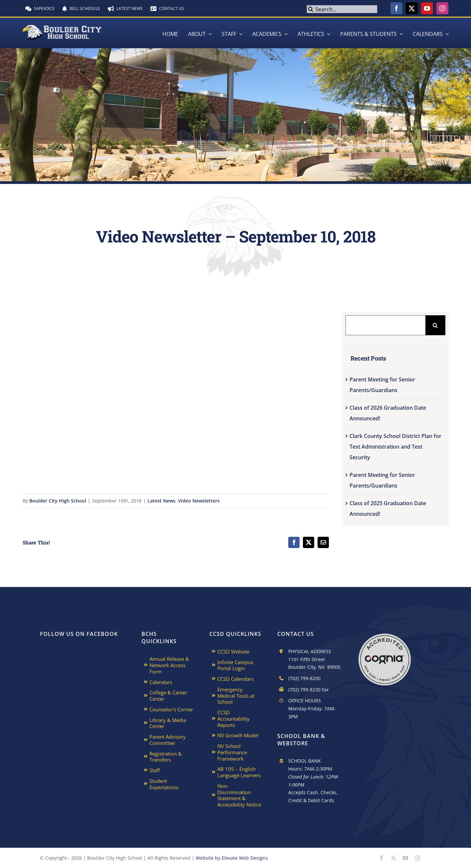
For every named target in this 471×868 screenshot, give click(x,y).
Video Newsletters (199, 501)
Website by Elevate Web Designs (232, 858)
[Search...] (342, 9)
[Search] (311, 9)
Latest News (161, 501)
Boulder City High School (58, 501)
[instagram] (442, 8)
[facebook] (396, 8)
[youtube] (427, 8)
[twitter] (412, 8)
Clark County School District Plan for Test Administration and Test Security (395, 447)
